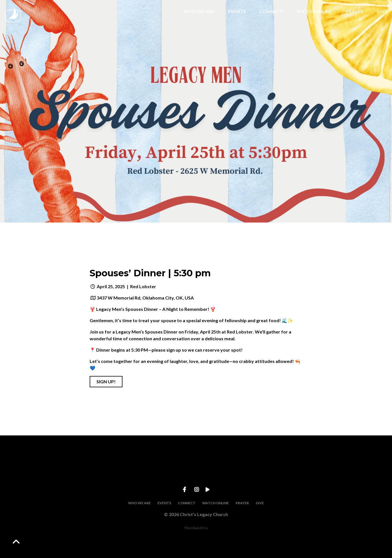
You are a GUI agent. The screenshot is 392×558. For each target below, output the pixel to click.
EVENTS (237, 11)
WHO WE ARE (199, 11)
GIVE (382, 11)
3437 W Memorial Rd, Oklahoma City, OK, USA (145, 298)
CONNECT (271, 11)
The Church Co (196, 528)
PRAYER (355, 11)
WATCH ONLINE (314, 11)
